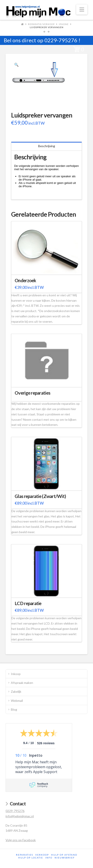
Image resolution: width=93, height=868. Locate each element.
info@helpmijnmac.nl (20, 816)
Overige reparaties (32, 393)
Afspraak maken (22, 683)
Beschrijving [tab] (47, 146)
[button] (82, 10)
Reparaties (25, 855)
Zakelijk (16, 692)
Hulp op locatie (31, 858)
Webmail (17, 701)
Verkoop (42, 855)
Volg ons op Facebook (21, 840)
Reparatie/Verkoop (41, 24)
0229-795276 (61, 40)
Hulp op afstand (64, 855)
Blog (14, 709)
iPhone (64, 24)
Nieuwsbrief (65, 858)
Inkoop (16, 674)
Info (49, 858)
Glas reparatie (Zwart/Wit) (40, 496)
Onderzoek (25, 280)
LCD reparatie (28, 603)
